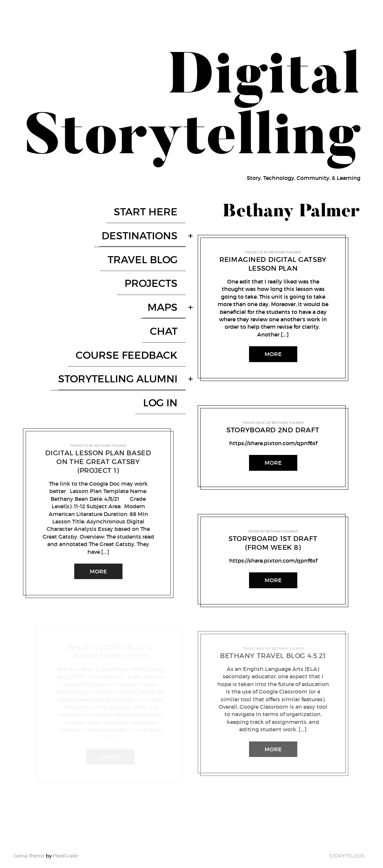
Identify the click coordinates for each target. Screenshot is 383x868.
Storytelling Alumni (126, 309)
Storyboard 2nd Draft (273, 430)
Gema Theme (29, 848)
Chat (172, 280)
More (98, 487)
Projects (159, 251)
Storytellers (347, 848)
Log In (168, 323)
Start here (154, 207)
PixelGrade (66, 848)
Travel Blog (151, 236)
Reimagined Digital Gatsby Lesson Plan (273, 264)
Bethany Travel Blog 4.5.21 (273, 656)
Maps (171, 265)
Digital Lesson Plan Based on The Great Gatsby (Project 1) (98, 378)
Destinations (148, 222)
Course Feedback (135, 294)
